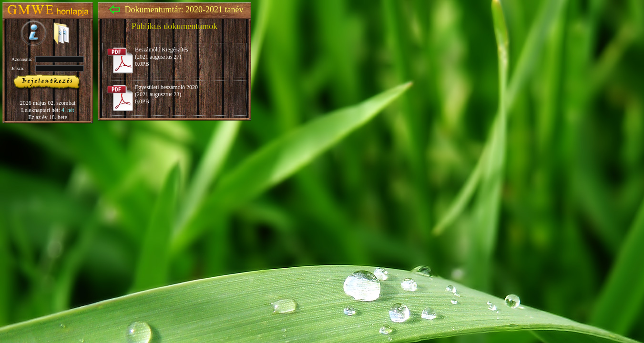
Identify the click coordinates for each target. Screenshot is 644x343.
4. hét (68, 110)
